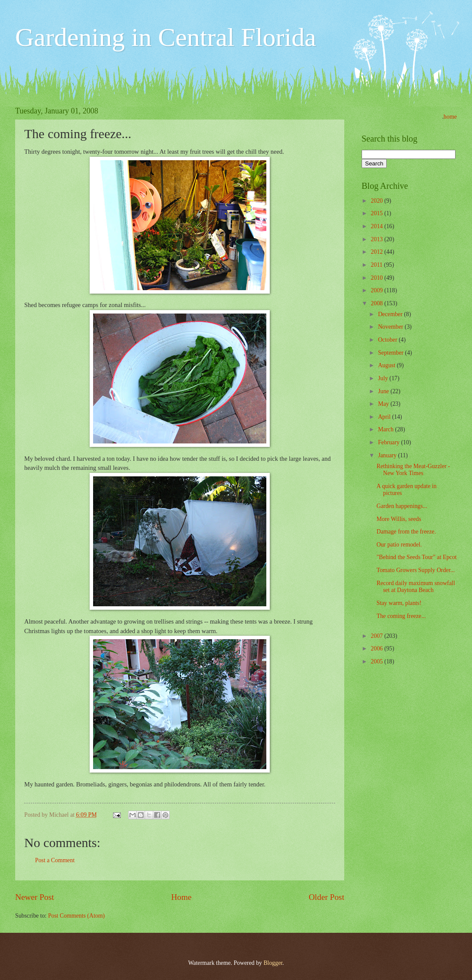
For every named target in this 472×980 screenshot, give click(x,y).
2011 (377, 265)
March (386, 429)
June (384, 391)
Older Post (327, 897)
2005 (377, 661)
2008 (377, 303)
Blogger (273, 963)
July (384, 378)
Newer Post (35, 897)
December (391, 314)
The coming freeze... (401, 616)
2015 (377, 213)
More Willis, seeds (399, 519)
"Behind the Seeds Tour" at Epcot (416, 557)
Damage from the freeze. (406, 532)
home (450, 117)
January (388, 455)
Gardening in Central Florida (166, 37)
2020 (377, 201)
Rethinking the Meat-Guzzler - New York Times (413, 470)
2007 (377, 636)
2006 (377, 648)
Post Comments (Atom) (76, 916)
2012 (377, 252)
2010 (377, 278)
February (390, 442)
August (387, 365)
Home (181, 897)
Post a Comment (55, 860)
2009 (377, 290)
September (391, 353)
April (385, 417)
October (388, 340)
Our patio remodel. (399, 545)
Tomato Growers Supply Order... (415, 570)
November (391, 327)
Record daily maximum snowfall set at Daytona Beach (415, 587)
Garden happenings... (402, 506)
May (384, 404)
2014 (377, 226)
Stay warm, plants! (399, 603)
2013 (377, 239)
